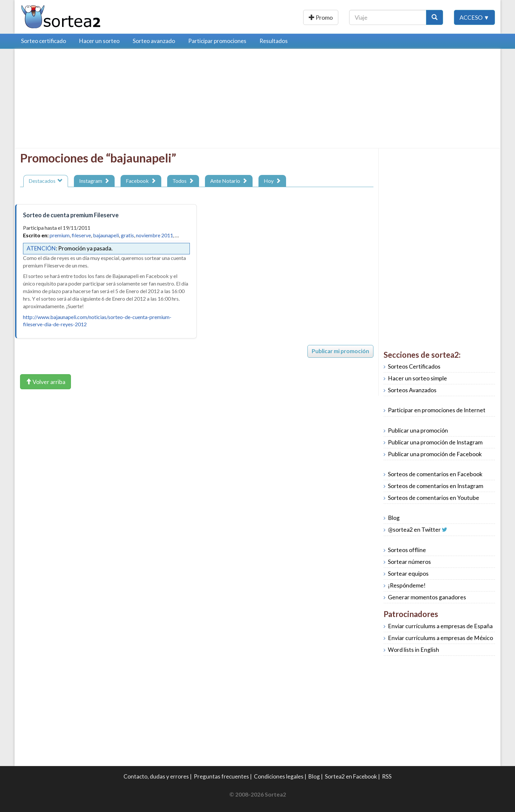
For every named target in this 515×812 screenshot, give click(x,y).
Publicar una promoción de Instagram (435, 442)
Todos (183, 181)
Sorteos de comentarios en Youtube (434, 498)
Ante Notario (229, 181)
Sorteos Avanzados (412, 390)
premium (60, 235)
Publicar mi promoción (340, 351)
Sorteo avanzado (154, 41)
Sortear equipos (408, 574)
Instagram (94, 181)
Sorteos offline (407, 550)
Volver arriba (45, 382)
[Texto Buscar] (388, 17)
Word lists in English (414, 650)
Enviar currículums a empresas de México (440, 638)
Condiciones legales (279, 776)
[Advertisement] (75, 100)
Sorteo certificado (44, 41)
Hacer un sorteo (99, 41)
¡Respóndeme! (407, 585)
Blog (394, 518)
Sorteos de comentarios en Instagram (436, 486)
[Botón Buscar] (435, 17)
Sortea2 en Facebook (351, 776)
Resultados (274, 41)
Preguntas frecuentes (221, 776)
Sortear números (409, 562)
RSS (387, 776)
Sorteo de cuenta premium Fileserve (71, 215)
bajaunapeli (106, 235)
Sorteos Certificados (414, 366)
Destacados (46, 181)
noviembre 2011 (155, 235)
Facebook (141, 181)
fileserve (81, 235)
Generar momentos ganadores (427, 597)
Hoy (272, 181)
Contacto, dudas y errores (156, 776)
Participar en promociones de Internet (437, 410)
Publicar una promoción (303, 17)
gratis (127, 235)
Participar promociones (217, 41)
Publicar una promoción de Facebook (435, 454)
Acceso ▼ (474, 17)
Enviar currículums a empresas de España (440, 626)
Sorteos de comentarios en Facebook (435, 474)
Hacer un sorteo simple (417, 378)
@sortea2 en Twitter (414, 530)
